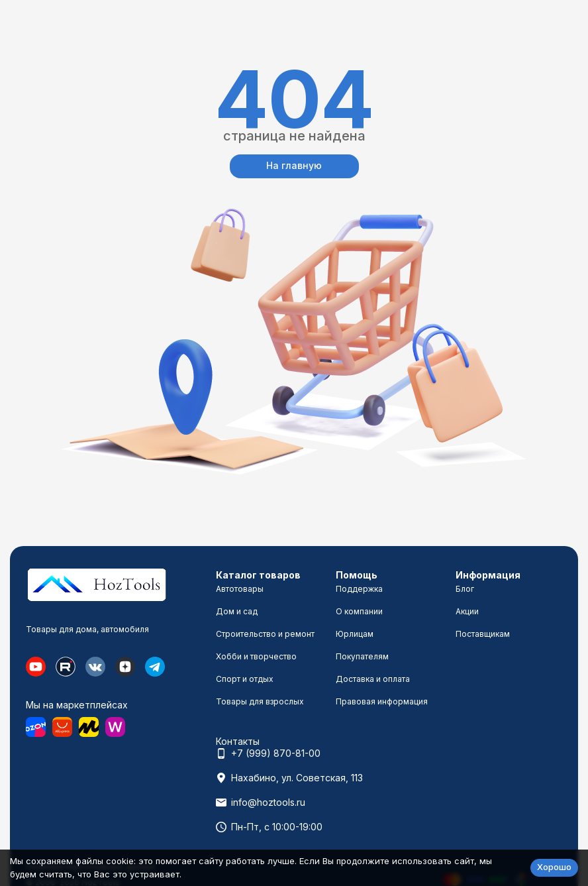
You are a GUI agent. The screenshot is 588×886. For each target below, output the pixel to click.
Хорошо (554, 867)
